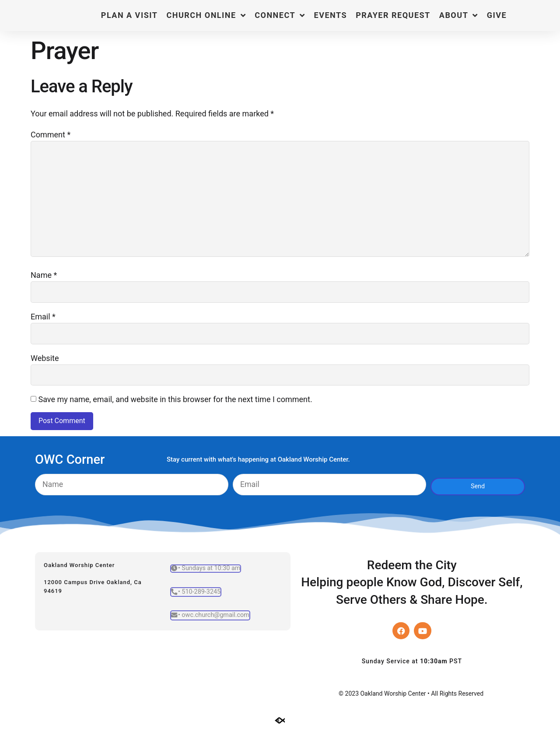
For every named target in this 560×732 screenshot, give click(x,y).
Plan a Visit (129, 15)
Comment (51, 135)
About (459, 15)
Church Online (206, 15)
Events (331, 15)
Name (44, 277)
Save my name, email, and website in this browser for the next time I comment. (175, 402)
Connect (280, 15)
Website (45, 360)
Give (497, 15)
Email (43, 319)
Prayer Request (393, 15)
